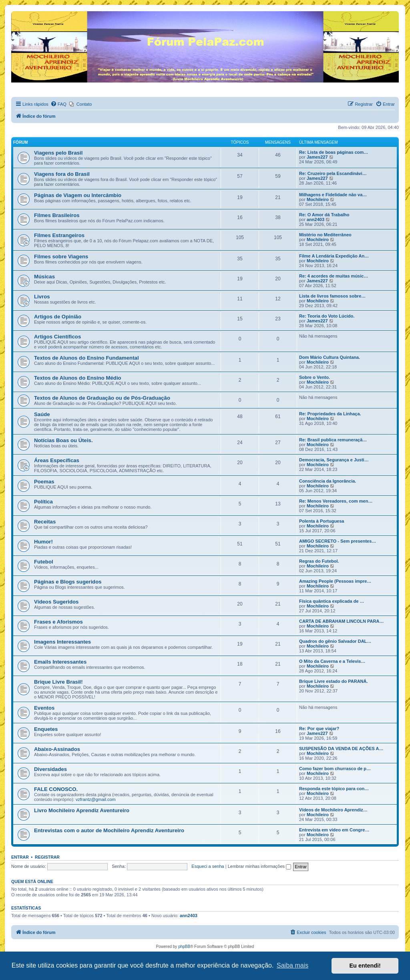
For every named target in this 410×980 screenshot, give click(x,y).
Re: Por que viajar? (319, 728)
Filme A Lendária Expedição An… (334, 256)
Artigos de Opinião (58, 317)
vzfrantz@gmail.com (96, 799)
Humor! (43, 542)
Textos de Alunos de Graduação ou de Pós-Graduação (102, 398)
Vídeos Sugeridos (56, 602)
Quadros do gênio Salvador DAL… (335, 641)
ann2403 (316, 219)
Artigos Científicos (57, 337)
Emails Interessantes (60, 662)
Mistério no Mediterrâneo (325, 235)
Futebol (44, 562)
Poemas (44, 482)
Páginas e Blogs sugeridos (68, 582)
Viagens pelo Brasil (58, 153)
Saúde (42, 414)
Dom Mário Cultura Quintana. (330, 357)
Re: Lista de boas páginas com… (334, 152)
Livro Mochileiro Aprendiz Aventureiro (82, 810)
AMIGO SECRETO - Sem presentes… (338, 541)
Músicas (44, 277)
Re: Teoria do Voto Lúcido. (327, 316)
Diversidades (50, 769)
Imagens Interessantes (62, 642)
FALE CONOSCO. (56, 789)
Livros (42, 297)
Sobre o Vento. (315, 377)
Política (43, 502)
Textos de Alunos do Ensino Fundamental (86, 358)
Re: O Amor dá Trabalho (324, 215)
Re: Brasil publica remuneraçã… (333, 440)
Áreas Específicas (57, 460)
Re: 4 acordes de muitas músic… (334, 276)
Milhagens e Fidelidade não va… (333, 195)
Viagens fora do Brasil (62, 174)
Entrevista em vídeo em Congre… (334, 830)
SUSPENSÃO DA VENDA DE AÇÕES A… (341, 749)
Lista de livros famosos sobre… (332, 296)
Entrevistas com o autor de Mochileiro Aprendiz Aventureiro (109, 830)
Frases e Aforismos (58, 622)
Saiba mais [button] (292, 965)
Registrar (47, 857)
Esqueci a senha (208, 866)
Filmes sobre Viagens (61, 257)
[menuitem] (58, 104)
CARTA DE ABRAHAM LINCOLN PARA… (341, 621)
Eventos (44, 708)
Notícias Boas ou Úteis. (63, 440)
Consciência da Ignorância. (328, 481)
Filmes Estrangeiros (59, 235)
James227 (317, 157)
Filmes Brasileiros (57, 215)
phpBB (184, 947)
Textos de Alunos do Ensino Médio (78, 378)
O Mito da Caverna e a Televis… (332, 661)
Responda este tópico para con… (334, 789)
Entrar (20, 857)
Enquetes (46, 729)
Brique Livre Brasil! (58, 682)
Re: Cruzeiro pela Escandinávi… (333, 173)
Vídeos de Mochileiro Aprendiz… (333, 810)
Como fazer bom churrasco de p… (335, 769)
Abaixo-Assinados (57, 749)
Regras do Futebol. (319, 561)
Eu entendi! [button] (365, 966)
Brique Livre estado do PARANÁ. (334, 681)
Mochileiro (318, 199)
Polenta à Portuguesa (322, 521)
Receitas (45, 522)
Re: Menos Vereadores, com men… (336, 501)
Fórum (21, 142)
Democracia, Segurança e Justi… (334, 460)
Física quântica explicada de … (332, 601)
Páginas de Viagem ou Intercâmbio (78, 195)
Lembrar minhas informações (260, 866)
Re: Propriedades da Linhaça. (330, 414)
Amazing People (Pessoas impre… (335, 581)
